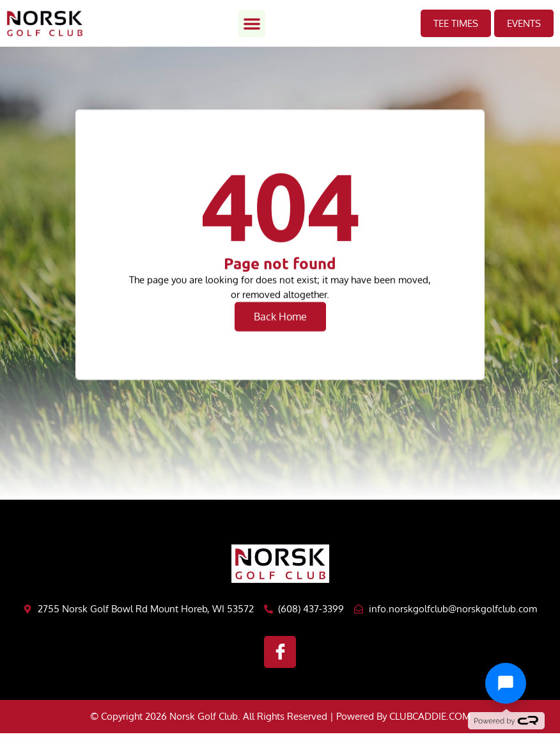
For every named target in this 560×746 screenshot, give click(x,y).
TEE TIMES (456, 23)
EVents (524, 23)
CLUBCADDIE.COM (430, 716)
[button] (252, 24)
